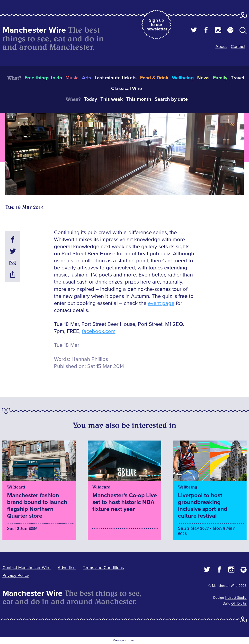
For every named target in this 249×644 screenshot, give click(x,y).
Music (72, 78)
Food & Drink (154, 78)
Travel (237, 78)
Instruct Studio (236, 598)
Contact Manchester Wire (27, 568)
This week (112, 99)
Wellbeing (183, 78)
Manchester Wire (34, 30)
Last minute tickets (116, 78)
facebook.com (99, 331)
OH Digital (239, 603)
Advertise (67, 568)
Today (90, 99)
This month (139, 99)
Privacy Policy (16, 575)
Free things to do (43, 78)
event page (161, 303)
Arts (87, 78)
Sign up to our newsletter (157, 25)
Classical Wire (127, 89)
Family (220, 78)
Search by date (171, 99)
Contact (238, 46)
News (203, 78)
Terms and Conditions (103, 568)
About (221, 46)
